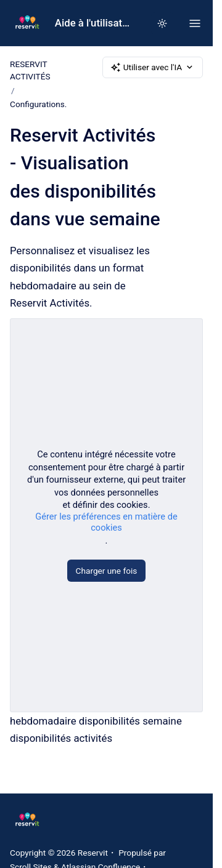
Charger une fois (107, 571)
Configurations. (38, 104)
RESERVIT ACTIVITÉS (30, 70)
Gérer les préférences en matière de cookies (106, 523)
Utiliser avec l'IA (153, 67)
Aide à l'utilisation (93, 23)
